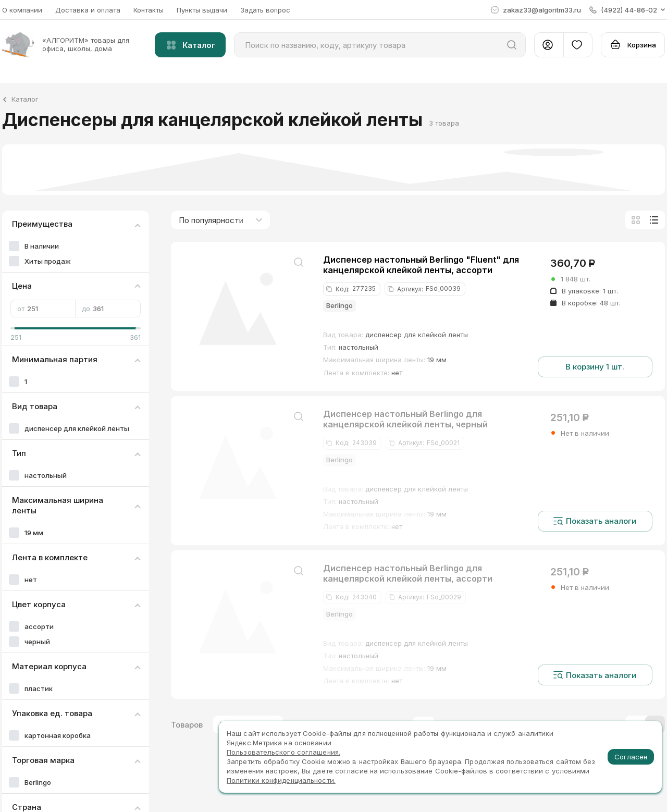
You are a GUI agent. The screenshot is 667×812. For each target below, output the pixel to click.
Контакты (149, 10)
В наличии (42, 246)
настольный (46, 475)
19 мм (34, 533)
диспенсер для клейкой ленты (77, 428)
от (43, 309)
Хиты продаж (48, 261)
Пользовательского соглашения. (283, 752)
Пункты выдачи (202, 10)
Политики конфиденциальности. (281, 780)
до (108, 309)
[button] (627, 10)
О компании (22, 10)
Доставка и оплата (88, 10)
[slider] (15, 328)
